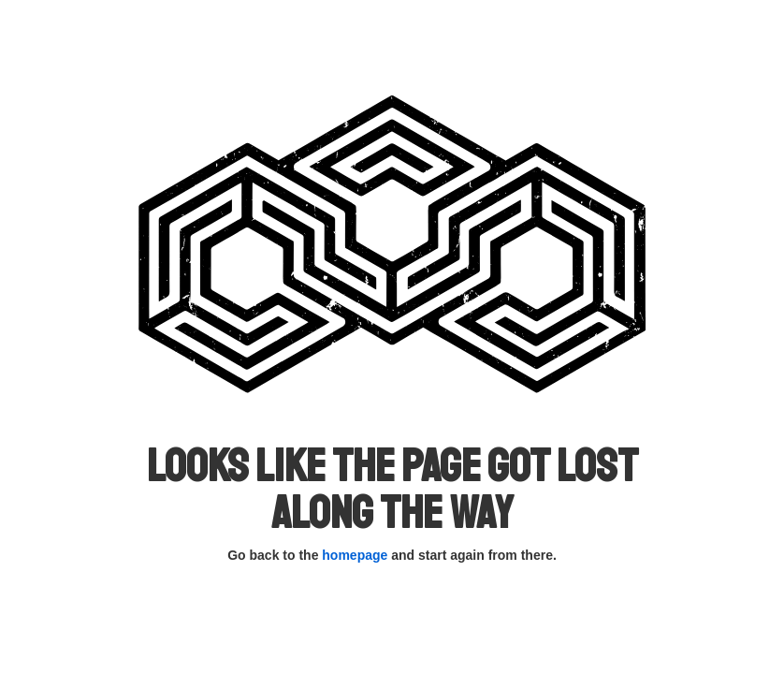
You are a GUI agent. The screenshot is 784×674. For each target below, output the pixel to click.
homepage (355, 555)
